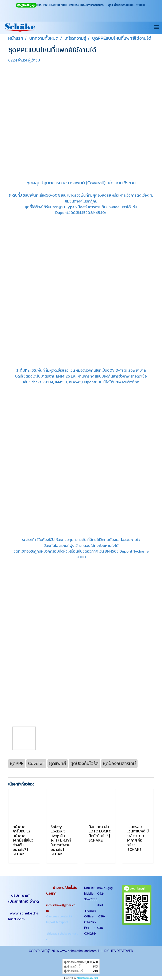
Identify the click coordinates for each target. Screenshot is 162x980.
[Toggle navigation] (157, 27)
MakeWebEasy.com (87, 978)
